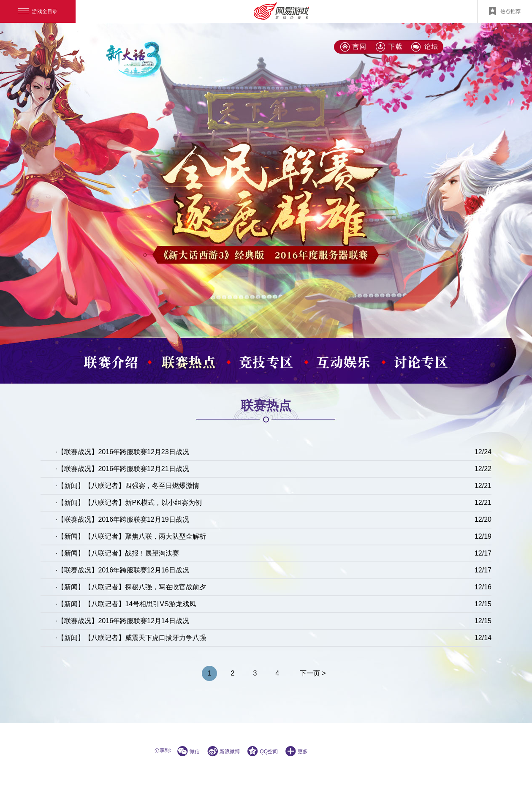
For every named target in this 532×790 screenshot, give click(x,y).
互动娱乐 (344, 363)
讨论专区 (421, 363)
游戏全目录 (38, 11)
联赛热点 (188, 363)
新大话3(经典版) (353, 47)
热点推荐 (505, 11)
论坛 (425, 47)
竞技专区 (266, 363)
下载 (389, 47)
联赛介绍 (111, 363)
